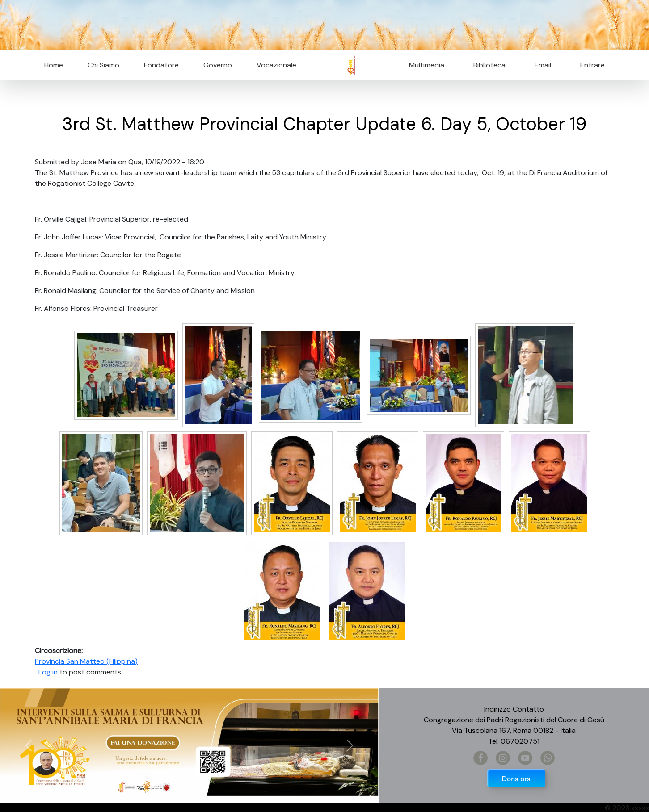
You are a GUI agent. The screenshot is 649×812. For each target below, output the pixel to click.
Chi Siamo (103, 65)
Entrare (592, 65)
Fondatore (161, 65)
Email (540, 65)
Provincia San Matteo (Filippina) (86, 661)
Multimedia (427, 65)
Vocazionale (276, 65)
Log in (48, 672)
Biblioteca (489, 65)
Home (54, 65)
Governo (218, 65)
